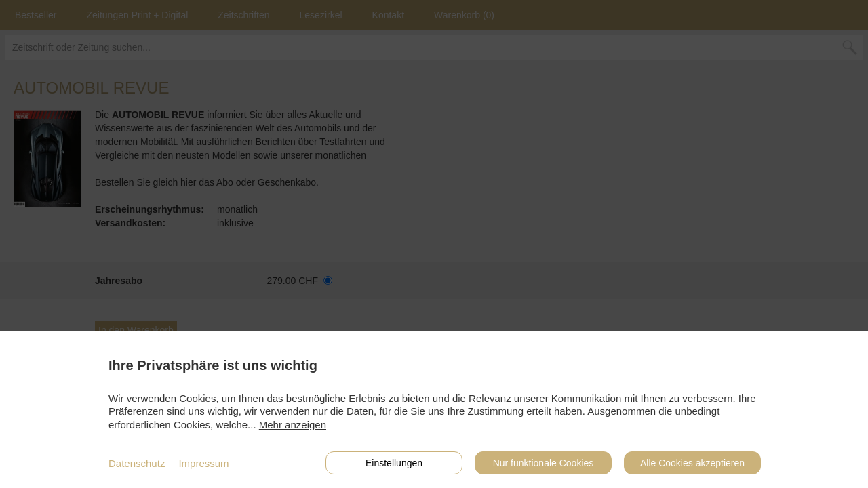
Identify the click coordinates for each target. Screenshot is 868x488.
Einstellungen (394, 463)
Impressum (203, 463)
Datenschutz (137, 463)
